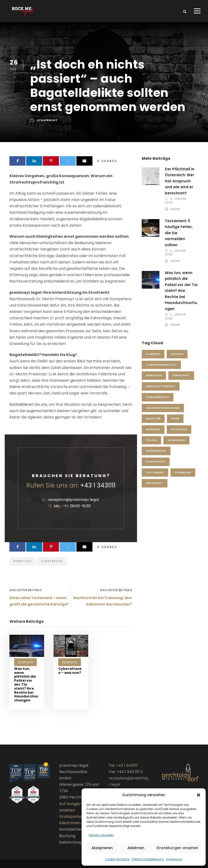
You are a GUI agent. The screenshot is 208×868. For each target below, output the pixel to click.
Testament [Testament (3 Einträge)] (155, 475)
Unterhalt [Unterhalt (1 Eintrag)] (155, 486)
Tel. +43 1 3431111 (123, 768)
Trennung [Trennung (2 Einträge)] (183, 475)
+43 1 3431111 (98, 488)
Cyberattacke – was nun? (70, 674)
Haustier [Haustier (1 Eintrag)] (153, 422)
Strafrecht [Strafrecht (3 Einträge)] (156, 465)
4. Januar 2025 (176, 204)
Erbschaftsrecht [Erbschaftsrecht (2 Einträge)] (161, 389)
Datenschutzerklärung (148, 859)
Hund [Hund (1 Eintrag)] (175, 422)
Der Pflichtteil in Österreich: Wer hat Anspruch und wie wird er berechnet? (180, 184)
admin (175, 212)
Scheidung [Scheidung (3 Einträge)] (176, 443)
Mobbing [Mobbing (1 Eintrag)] (153, 433)
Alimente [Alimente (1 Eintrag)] (153, 357)
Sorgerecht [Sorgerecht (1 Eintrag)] (156, 454)
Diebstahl (23, 564)
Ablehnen (136, 848)
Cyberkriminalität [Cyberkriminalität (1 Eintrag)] (161, 368)
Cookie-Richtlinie (117, 859)
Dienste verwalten (101, 835)
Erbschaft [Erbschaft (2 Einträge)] (181, 379)
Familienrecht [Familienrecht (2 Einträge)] (158, 400)
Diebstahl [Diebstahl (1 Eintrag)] (154, 379)
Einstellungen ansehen (177, 848)
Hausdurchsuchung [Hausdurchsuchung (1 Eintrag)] (163, 411)
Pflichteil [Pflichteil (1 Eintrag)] (179, 433)
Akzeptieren (102, 848)
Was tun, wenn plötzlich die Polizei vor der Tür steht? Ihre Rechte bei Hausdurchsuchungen (26, 688)
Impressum (174, 859)
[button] (199, 795)
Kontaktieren (22, 407)
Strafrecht (47, 123)
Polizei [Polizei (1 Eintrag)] (151, 443)
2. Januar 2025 (175, 256)
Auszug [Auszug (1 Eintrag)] (177, 357)
